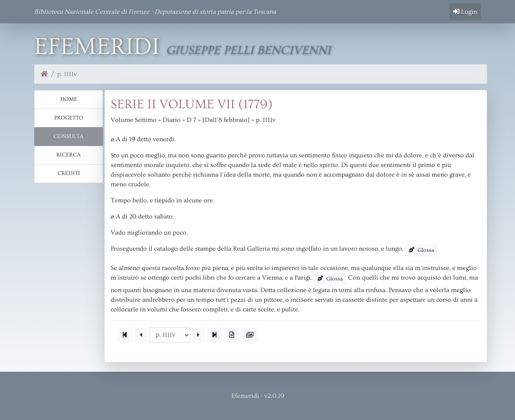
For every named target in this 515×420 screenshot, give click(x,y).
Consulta (69, 136)
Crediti (69, 173)
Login (465, 12)
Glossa (421, 250)
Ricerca (69, 155)
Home (69, 99)
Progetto (69, 118)
